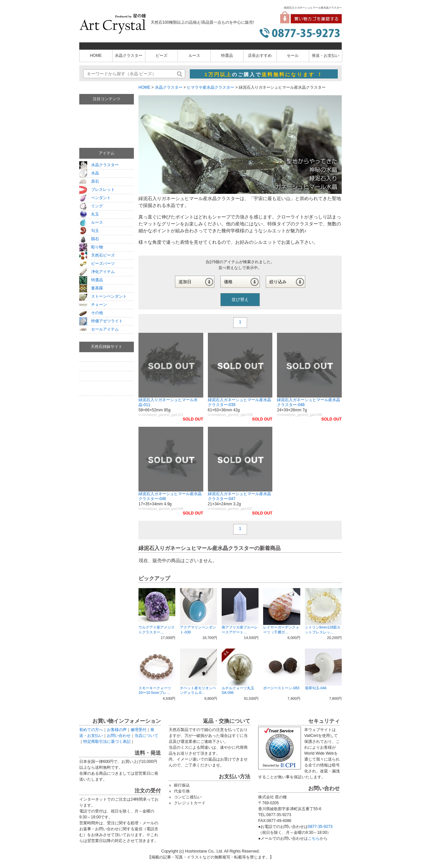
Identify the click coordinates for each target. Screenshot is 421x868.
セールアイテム (99, 329)
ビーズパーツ (97, 263)
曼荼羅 (91, 288)
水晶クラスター (129, 56)
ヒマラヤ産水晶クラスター (210, 87)
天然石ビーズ (97, 255)
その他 (91, 313)
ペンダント (95, 198)
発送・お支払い (326, 56)
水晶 (89, 173)
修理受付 (138, 730)
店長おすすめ (260, 56)
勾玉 (89, 231)
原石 (89, 181)
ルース (194, 56)
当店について (146, 736)
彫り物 (91, 247)
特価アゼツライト (101, 321)
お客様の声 (117, 730)
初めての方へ (91, 730)
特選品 (227, 56)
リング (91, 206)
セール (293, 56)
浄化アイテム (97, 272)
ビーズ (161, 56)
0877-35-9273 (320, 827)
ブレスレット (97, 190)
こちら (314, 838)
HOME (96, 56)
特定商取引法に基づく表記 (107, 742)
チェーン (93, 305)
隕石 (89, 239)
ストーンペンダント (103, 296)
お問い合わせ (119, 736)
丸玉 (89, 214)
